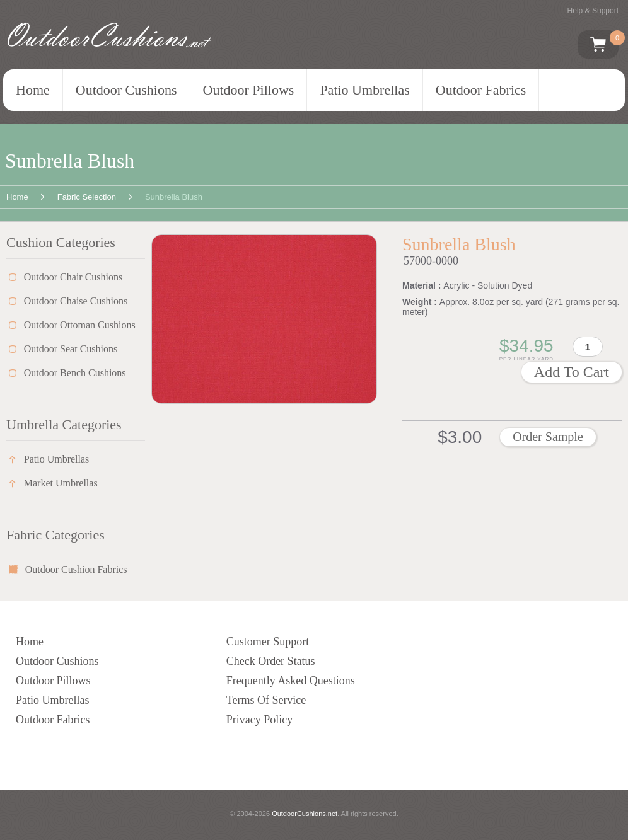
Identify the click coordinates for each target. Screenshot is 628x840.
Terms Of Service (266, 700)
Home (33, 90)
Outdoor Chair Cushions (73, 277)
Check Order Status (271, 661)
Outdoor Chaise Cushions (76, 301)
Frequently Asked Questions (291, 681)
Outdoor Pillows (249, 90)
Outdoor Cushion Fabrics (76, 569)
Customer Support (268, 642)
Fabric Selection (87, 197)
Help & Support (593, 11)
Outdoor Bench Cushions (75, 373)
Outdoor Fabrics (481, 90)
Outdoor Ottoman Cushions (80, 325)
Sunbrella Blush (174, 197)
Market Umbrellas (61, 483)
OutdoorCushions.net (305, 814)
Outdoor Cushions (126, 90)
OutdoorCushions (108, 36)
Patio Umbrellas (364, 90)
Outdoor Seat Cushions (71, 349)
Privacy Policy (260, 720)
